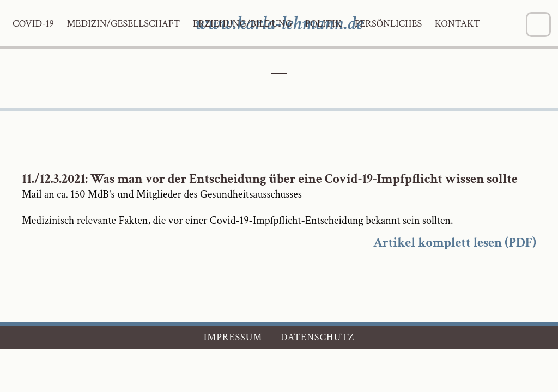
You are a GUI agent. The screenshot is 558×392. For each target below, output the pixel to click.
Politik (323, 24)
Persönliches (389, 24)
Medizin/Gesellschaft (123, 24)
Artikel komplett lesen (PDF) (455, 243)
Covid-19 (33, 24)
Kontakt (457, 24)
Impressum (233, 337)
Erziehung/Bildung (242, 24)
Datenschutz (317, 337)
